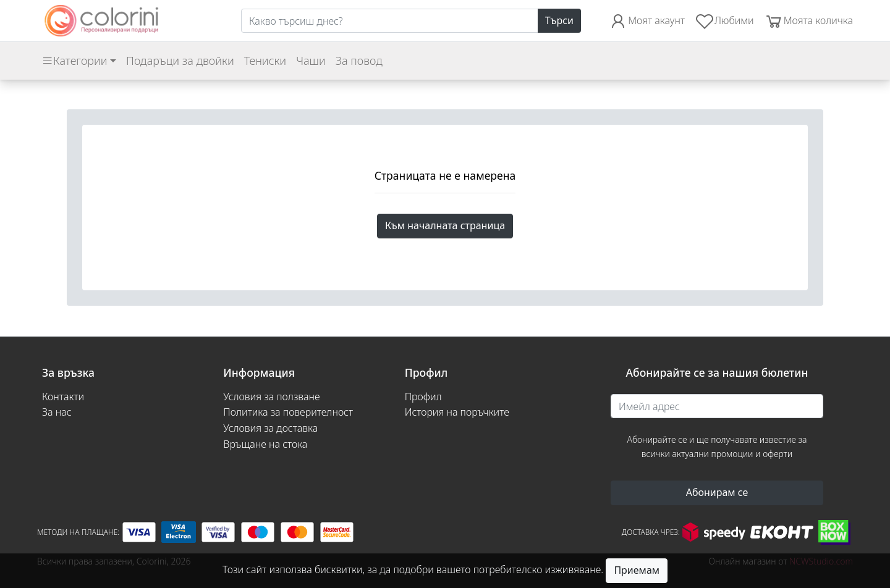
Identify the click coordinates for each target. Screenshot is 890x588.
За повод (359, 61)
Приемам (637, 570)
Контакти (63, 397)
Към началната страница (445, 225)
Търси (559, 20)
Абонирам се (717, 492)
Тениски (265, 61)
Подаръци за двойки (180, 61)
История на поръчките (457, 412)
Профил (423, 397)
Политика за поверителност (288, 412)
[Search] (390, 21)
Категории (74, 61)
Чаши (311, 61)
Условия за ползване (271, 397)
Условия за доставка (270, 428)
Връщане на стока (265, 444)
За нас (57, 412)
